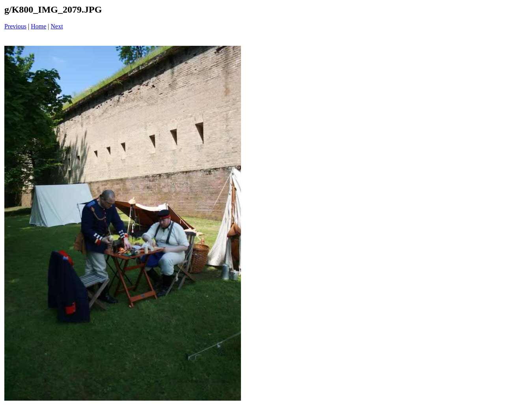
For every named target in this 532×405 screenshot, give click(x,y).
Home (38, 26)
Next (57, 26)
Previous (15, 26)
